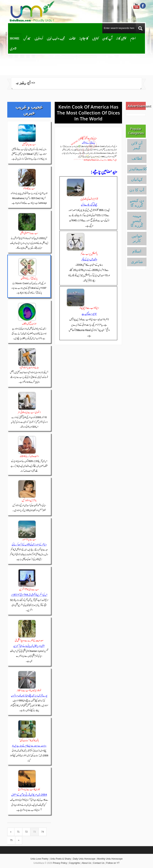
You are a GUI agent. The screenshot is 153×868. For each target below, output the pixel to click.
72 (26, 832)
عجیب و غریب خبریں (56, 38)
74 (43, 832)
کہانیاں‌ (95, 38)
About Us (86, 863)
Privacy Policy (60, 863)
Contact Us (99, 863)
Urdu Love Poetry (39, 859)
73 (34, 832)
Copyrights (74, 863)
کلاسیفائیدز (84, 38)
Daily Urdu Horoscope (84, 859)
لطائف (72, 38)
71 (18, 832)
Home (15, 38)
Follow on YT (113, 863)
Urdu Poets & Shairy (61, 859)
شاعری (13, 48)
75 (11, 840)
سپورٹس (27, 38)
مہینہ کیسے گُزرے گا (137, 221)
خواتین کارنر (121, 38)
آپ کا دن (107, 38)
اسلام (133, 38)
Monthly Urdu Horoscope (110, 859)
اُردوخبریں (39, 38)
